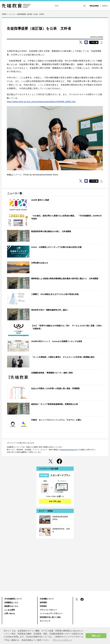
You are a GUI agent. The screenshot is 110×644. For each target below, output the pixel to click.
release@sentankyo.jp (68, 450)
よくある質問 (10, 610)
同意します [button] (96, 636)
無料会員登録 (94, 6)
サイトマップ (45, 621)
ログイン (105, 6)
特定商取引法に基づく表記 (50, 617)
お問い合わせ (10, 613)
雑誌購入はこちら (11, 606)
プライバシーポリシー (48, 610)
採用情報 (43, 602)
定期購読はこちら (11, 602)
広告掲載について (47, 599)
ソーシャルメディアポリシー (51, 613)
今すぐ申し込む (55, 501)
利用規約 (43, 606)
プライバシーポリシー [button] (62, 640)
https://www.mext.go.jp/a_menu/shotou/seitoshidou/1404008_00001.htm (41, 102)
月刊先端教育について (13, 599)
